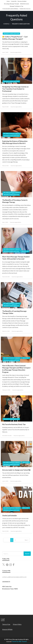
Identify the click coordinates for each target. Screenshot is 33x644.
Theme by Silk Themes (19, 641)
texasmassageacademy (16, 52)
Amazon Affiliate (7, 629)
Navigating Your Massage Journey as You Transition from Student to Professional (15, 89)
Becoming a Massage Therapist (12, 4)
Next (26, 540)
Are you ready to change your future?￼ (16, 470)
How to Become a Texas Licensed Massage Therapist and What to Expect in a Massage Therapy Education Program (16, 369)
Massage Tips (25, 251)
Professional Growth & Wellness (11, 9)
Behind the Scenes (25, 4)
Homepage (6, 24)
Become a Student (22, 1)
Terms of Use (6, 624)
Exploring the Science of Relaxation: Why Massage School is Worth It (15, 142)
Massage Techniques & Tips (16, 6)
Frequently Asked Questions (11, 34)
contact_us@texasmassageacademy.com (14, 577)
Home (8, 1)
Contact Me (14, 1)
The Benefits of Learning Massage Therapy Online (14, 312)
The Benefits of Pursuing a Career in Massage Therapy (15, 201)
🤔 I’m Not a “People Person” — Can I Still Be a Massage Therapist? (15, 38)
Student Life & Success (25, 9)
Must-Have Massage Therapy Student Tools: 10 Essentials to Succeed (16, 258)
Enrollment (26, 358)
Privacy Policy (17, 624)
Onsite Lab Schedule (9, 516)
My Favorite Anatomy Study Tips (14, 424)
